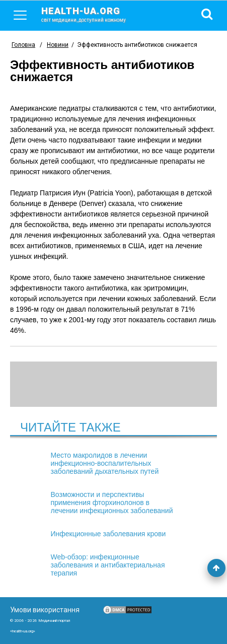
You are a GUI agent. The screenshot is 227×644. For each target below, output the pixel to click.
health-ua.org (92, 14)
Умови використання (45, 610)
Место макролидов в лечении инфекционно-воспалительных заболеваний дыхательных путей (105, 463)
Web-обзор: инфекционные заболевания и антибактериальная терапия (108, 565)
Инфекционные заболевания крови (108, 534)
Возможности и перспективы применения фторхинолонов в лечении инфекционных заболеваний (112, 503)
